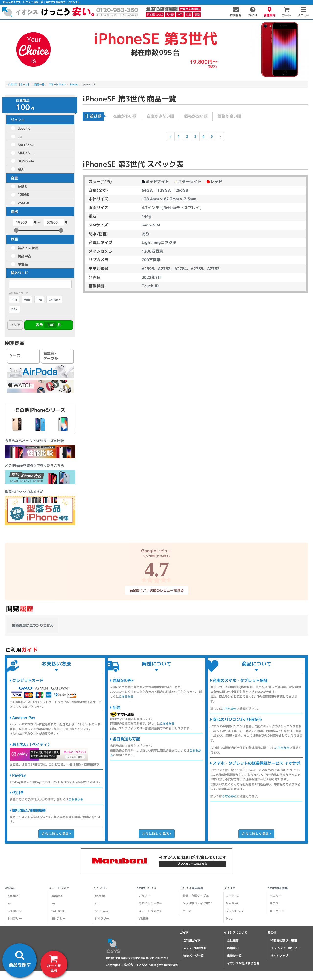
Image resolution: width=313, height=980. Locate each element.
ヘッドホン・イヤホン (197, 903)
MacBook (232, 903)
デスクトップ (235, 911)
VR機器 (144, 918)
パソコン (229, 888)
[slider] (16, 230)
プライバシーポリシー (285, 948)
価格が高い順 (229, 116)
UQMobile (26, 161)
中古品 (23, 264)
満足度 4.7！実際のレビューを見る (156, 590)
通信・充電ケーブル (196, 896)
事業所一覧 (234, 956)
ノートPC (232, 896)
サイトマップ (279, 956)
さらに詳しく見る (56, 834)
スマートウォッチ (150, 911)
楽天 (21, 169)
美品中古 (24, 256)
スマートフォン (59, 888)
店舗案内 (233, 948)
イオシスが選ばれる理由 (243, 963)
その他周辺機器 (277, 888)
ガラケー (145, 896)
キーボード (277, 911)
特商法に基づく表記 (284, 941)
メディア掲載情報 (195, 948)
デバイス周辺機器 (191, 888)
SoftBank (26, 145)
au (20, 137)
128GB (23, 195)
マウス (274, 903)
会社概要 (233, 941)
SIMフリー (26, 153)
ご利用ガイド (192, 941)
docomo (24, 128)
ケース (187, 911)
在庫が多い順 (125, 116)
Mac (229, 918)
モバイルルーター (150, 903)
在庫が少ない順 (160, 116)
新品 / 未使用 (28, 248)
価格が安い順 (196, 116)
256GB (23, 203)
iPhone (10, 888)
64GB (22, 186)
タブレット (100, 888)
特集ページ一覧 (193, 956)
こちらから (76, 799)
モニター (276, 896)
